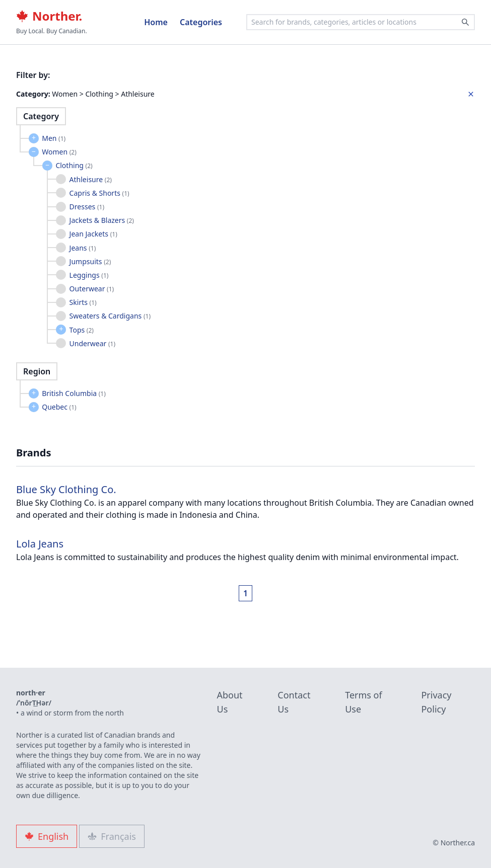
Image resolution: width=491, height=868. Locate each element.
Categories (201, 22)
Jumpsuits (90, 261)
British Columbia (74, 393)
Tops (82, 330)
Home (156, 22)
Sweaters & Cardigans (110, 316)
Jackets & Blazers (102, 220)
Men (54, 138)
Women (59, 152)
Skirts (83, 302)
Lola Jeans (40, 544)
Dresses (87, 207)
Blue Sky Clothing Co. (66, 489)
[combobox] (361, 22)
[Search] (465, 22)
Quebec (59, 407)
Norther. (49, 16)
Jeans (83, 248)
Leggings (89, 275)
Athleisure (91, 179)
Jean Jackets (93, 234)
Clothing (74, 165)
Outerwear (92, 289)
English (47, 836)
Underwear (92, 343)
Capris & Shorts (99, 193)
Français (112, 836)
